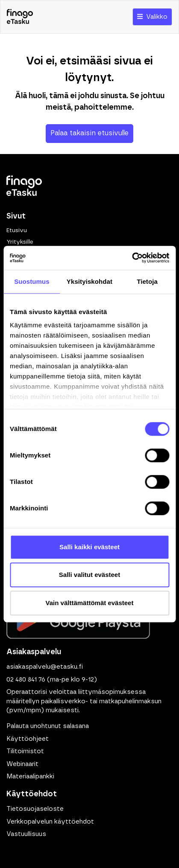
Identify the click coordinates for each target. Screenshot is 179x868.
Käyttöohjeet (28, 739)
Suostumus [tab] (32, 281)
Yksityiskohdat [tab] (89, 281)
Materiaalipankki (30, 776)
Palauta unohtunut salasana (48, 726)
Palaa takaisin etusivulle (89, 133)
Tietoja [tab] (147, 281)
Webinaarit (22, 764)
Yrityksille (20, 242)
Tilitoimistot (25, 751)
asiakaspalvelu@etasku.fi (45, 667)
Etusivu (17, 230)
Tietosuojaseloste (35, 809)
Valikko (152, 17)
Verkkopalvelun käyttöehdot (50, 822)
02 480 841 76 (26, 680)
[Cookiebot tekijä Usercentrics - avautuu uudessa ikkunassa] (132, 258)
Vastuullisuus (26, 834)
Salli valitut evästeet (89, 575)
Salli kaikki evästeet (89, 547)
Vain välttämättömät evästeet (90, 603)
